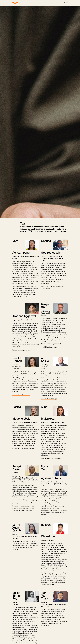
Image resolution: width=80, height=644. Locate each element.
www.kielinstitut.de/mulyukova (51, 458)
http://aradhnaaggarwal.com (21, 350)
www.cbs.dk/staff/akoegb (49, 399)
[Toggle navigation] (66, 3)
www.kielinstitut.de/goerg (49, 347)
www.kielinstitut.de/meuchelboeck (23, 449)
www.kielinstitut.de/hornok (21, 395)
